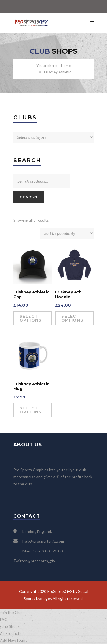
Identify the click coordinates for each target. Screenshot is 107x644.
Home (66, 66)
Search (29, 197)
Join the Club (11, 612)
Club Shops (10, 626)
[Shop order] (67, 233)
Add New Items (14, 640)
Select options (31, 318)
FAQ (4, 619)
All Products (11, 633)
